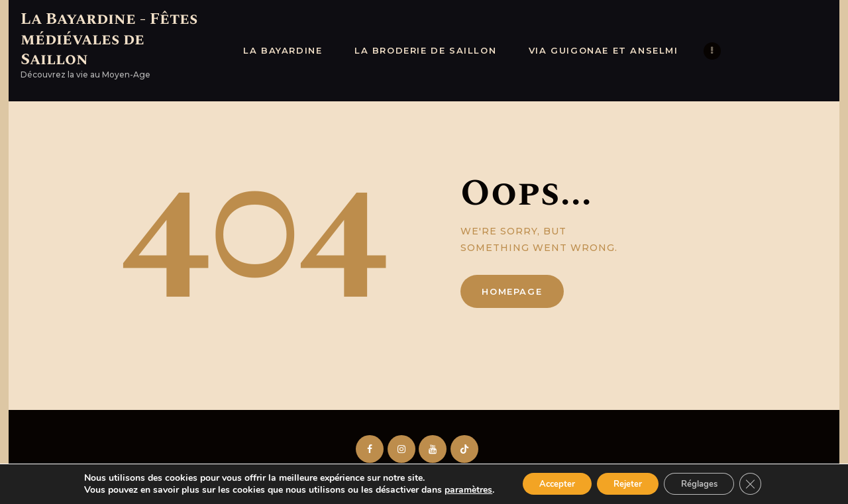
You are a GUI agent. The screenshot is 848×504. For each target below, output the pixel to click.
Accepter (548, 483)
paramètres (455, 489)
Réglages (706, 483)
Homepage (512, 291)
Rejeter (626, 483)
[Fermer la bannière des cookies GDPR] (763, 483)
